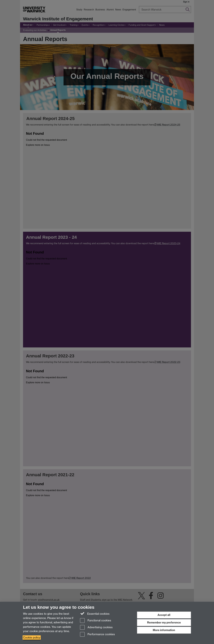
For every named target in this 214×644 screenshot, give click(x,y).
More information (164, 630)
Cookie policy (32, 638)
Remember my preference (164, 623)
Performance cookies (97, 635)
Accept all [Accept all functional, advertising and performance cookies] (164, 615)
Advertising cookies (96, 628)
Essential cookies (95, 614)
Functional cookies (96, 621)
